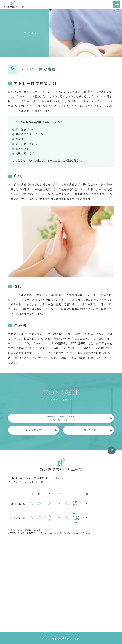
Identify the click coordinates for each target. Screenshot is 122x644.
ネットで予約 (34, 430)
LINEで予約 (89, 430)
